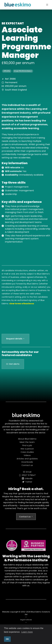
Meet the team (27, 443)
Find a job (27, 447)
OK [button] (7, 639)
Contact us (27, 467)
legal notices (26, 621)
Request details (15, 340)
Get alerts (13, 367)
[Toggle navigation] (45, 5)
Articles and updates (27, 460)
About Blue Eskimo (27, 440)
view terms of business (22, 305)
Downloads (27, 463)
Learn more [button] (27, 632)
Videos (27, 457)
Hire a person (27, 450)
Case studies (27, 453)
